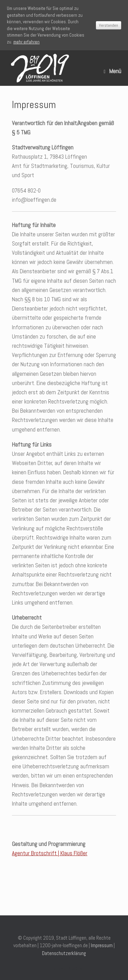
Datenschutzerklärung (64, 953)
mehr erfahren (26, 42)
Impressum (102, 945)
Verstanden (109, 25)
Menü (112, 71)
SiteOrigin (77, 968)
